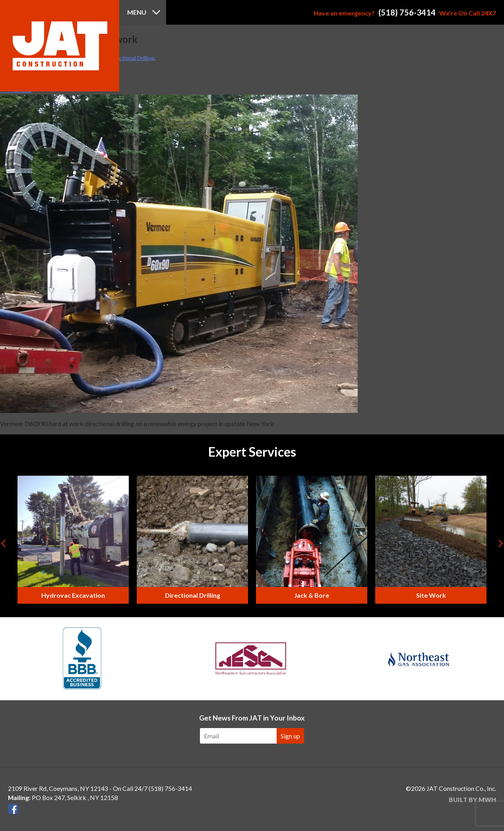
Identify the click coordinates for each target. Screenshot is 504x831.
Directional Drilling (132, 58)
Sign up (290, 736)
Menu (137, 12)
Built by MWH (472, 799)
